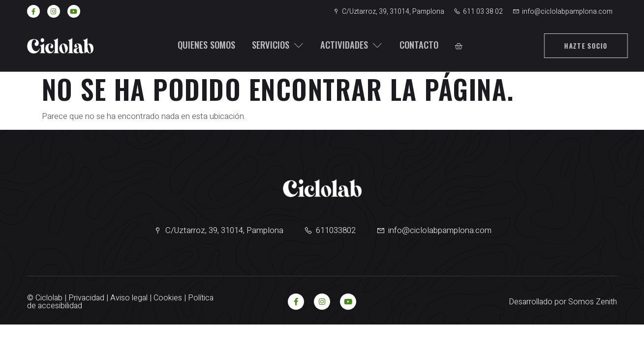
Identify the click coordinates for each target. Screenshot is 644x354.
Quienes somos (204, 45)
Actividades (348, 45)
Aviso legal (129, 298)
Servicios (275, 45)
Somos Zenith (593, 302)
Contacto (414, 45)
